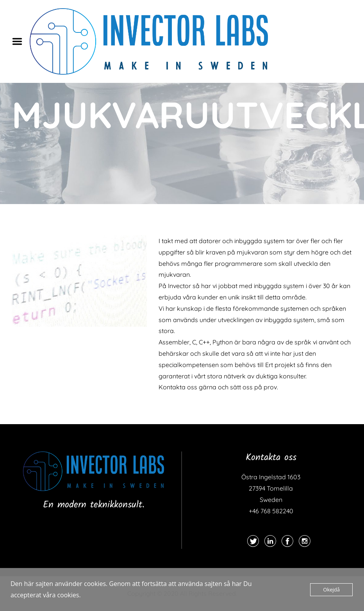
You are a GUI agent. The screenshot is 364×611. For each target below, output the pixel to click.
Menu (20, 41)
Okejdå (331, 589)
